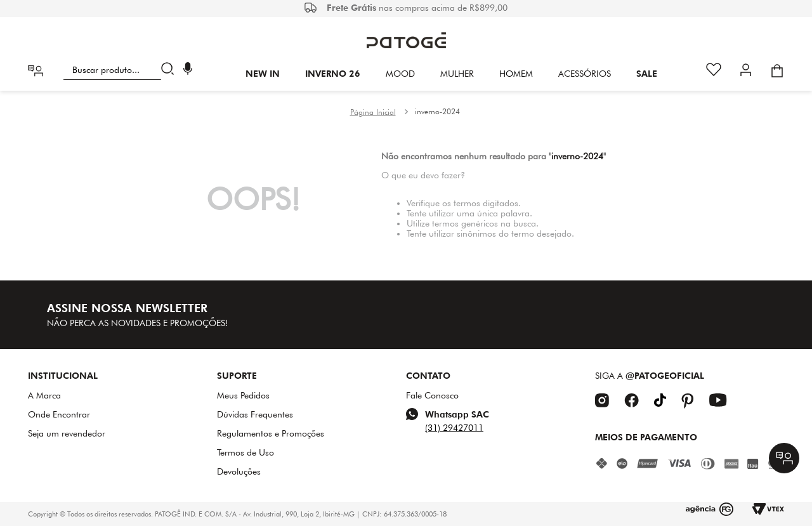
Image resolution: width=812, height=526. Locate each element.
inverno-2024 (437, 111)
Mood (400, 74)
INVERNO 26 (333, 74)
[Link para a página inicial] (373, 112)
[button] (188, 70)
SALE (647, 74)
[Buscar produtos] (170, 70)
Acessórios (585, 74)
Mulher (457, 74)
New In (263, 74)
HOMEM (516, 74)
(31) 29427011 (454, 428)
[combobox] (121, 70)
